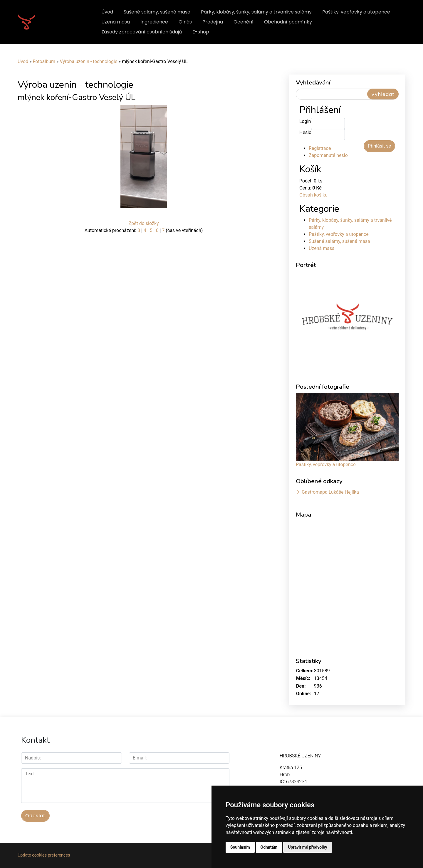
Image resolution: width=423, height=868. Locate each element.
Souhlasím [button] (240, 847)
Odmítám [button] (269, 847)
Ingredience (154, 22)
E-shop (201, 32)
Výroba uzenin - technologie (88, 61)
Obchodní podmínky (288, 22)
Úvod (107, 12)
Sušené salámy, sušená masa (157, 12)
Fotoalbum (44, 61)
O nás (185, 22)
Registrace (320, 148)
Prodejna (213, 22)
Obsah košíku (313, 195)
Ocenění (244, 22)
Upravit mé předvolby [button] (307, 847)
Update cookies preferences (44, 855)
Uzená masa (116, 22)
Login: (305, 121)
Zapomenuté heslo (328, 155)
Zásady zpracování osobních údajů (142, 32)
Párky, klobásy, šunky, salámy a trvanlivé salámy (256, 12)
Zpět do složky (143, 223)
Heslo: (305, 132)
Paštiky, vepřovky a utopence (356, 12)
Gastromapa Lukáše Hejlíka (330, 492)
